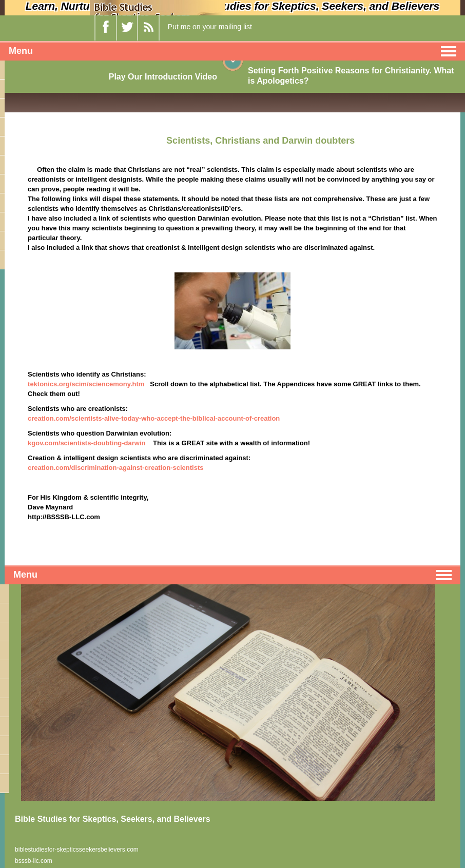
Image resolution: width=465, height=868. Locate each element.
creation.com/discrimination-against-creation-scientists (115, 468)
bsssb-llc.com (34, 861)
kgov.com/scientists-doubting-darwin (86, 443)
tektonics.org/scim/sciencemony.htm (86, 384)
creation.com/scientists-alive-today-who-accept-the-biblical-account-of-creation (154, 418)
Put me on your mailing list (210, 27)
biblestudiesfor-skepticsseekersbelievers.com (77, 850)
